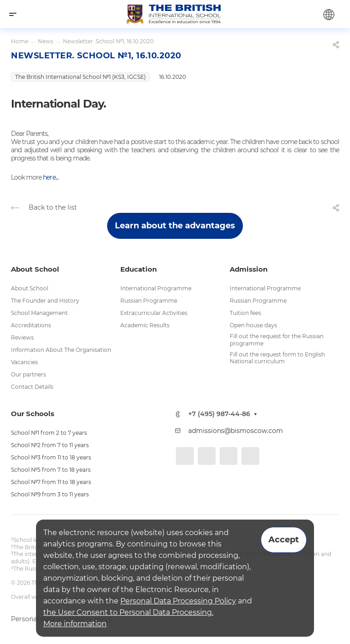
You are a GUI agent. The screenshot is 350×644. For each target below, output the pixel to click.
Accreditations (31, 325)
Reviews (22, 337)
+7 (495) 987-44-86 (219, 414)
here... (50, 177)
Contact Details (32, 387)
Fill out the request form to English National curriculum (277, 358)
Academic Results (145, 325)
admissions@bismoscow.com (236, 431)
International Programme (156, 288)
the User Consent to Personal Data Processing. (128, 612)
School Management (39, 313)
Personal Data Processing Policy (178, 601)
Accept (284, 540)
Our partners (28, 374)
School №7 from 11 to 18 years (51, 482)
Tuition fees (245, 313)
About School (30, 288)
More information (75, 624)
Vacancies (24, 362)
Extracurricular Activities (154, 313)
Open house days (253, 325)
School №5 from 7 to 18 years (51, 470)
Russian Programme (149, 301)
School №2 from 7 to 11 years (50, 445)
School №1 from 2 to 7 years (49, 433)
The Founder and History (45, 301)
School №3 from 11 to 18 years (51, 457)
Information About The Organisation (61, 350)
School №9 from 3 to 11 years (50, 494)
